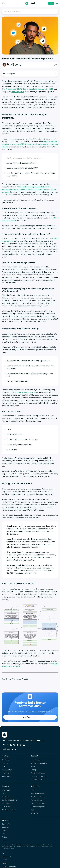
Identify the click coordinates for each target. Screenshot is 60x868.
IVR (3, 794)
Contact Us (6, 824)
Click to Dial (6, 807)
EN (3, 3)
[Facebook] (11, 745)
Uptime (4, 837)
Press (4, 834)
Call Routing (6, 797)
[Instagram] (21, 745)
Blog (33, 790)
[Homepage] (30, 3)
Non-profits (6, 776)
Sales (4, 766)
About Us (5, 827)
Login (51, 3)
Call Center (6, 760)
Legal (4, 853)
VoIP (33, 810)
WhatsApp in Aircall (9, 810)
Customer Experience (12, 12)
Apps (33, 766)
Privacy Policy (6, 856)
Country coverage (38, 773)
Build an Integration (38, 807)
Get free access (30, 721)
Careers (5, 831)
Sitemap (5, 863)
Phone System (7, 770)
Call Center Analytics (9, 800)
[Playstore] (16, 749)
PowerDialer (6, 790)
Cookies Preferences (9, 867)
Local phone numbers (39, 776)
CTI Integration (7, 803)
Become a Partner (38, 803)
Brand (4, 840)
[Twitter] (14, 745)
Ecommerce (6, 773)
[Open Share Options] (56, 65)
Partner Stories (37, 800)
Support (5, 763)
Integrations (36, 760)
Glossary (35, 813)
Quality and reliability (39, 763)
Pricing (34, 770)
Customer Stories (38, 797)
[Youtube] (24, 745)
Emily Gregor (14, 64)
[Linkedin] (17, 745)
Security (4, 860)
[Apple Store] (12, 749)
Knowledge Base (37, 794)
